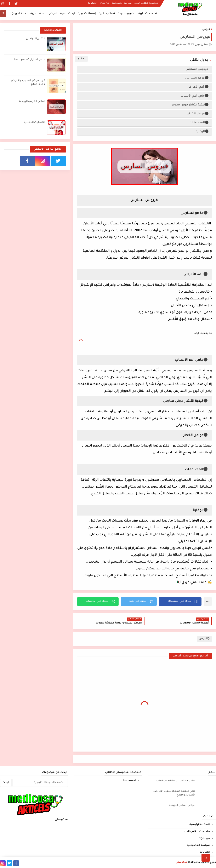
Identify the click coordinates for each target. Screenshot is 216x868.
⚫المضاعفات (199, 123)
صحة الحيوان (19, 14)
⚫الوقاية (202, 132)
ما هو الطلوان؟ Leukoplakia (30, 60)
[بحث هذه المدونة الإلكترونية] (40, 783)
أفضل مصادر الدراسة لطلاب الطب (176, 781)
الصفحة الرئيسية (200, 825)
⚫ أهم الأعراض (198, 87)
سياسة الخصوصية (122, 3)
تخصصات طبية (148, 14)
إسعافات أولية (87, 14)
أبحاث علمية (68, 14)
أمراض (53, 14)
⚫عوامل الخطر (198, 114)
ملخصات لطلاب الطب (146, 3)
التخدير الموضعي (35, 39)
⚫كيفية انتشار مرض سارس (190, 105)
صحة (42, 14)
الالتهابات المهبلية (35, 123)
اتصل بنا (93, 3)
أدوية (33, 14)
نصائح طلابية (107, 14)
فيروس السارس (197, 69)
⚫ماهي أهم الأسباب (195, 96)
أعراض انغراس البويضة (32, 102)
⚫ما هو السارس (197, 78)
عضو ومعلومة (127, 14)
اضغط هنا (129, 781)
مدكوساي (182, 863)
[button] (180, 602)
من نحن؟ (104, 3)
